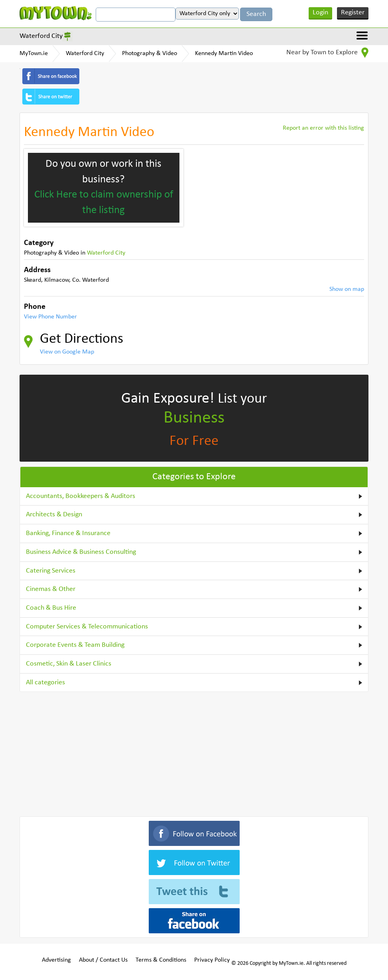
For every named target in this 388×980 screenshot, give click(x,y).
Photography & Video (150, 53)
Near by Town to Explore (327, 53)
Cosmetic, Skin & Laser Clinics (69, 664)
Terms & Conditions (161, 960)
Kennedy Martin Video (224, 53)
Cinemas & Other (51, 589)
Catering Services (51, 571)
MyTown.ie (34, 53)
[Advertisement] (194, 753)
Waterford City (41, 36)
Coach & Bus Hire (51, 608)
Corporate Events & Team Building (75, 645)
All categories (45, 683)
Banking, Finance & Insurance (68, 533)
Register (353, 13)
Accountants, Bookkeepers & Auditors (81, 496)
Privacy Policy (212, 960)
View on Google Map (67, 352)
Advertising (56, 960)
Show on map (347, 289)
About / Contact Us (103, 960)
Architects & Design (54, 515)
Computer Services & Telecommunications (87, 627)
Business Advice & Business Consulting (81, 552)
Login (320, 13)
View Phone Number (50, 317)
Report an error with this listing (323, 128)
